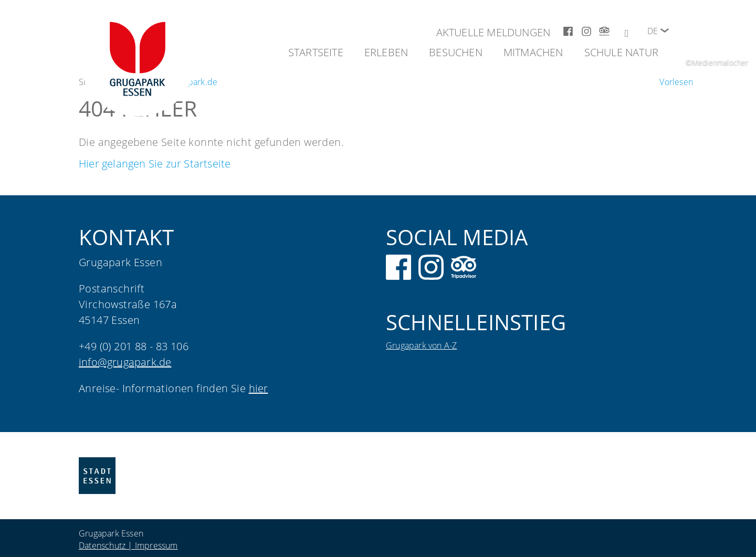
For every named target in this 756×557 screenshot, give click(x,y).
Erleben (386, 52)
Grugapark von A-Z (421, 345)
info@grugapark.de (125, 362)
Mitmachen (533, 52)
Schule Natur (621, 52)
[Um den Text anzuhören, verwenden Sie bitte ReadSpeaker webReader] (676, 82)
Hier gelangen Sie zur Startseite (155, 164)
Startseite (316, 52)
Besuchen (456, 52)
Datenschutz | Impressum (128, 545)
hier (259, 388)
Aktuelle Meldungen (493, 32)
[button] (665, 30)
